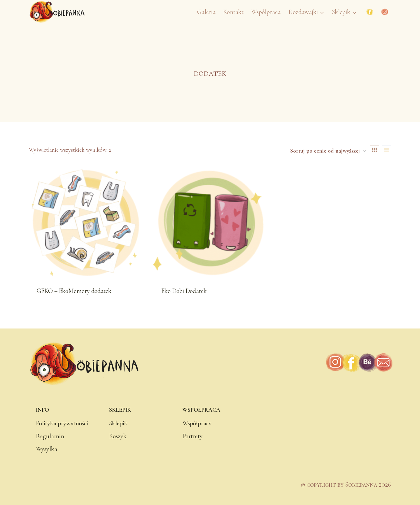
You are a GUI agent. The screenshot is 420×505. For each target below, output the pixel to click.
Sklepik (118, 423)
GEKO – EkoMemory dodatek (74, 291)
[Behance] (367, 363)
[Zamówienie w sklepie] (328, 151)
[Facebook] (370, 12)
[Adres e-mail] (383, 363)
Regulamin (50, 436)
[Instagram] (385, 12)
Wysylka (47, 449)
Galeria (206, 12)
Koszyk (118, 436)
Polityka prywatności (62, 423)
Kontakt (233, 12)
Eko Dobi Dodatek (184, 291)
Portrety (192, 436)
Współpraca (266, 12)
